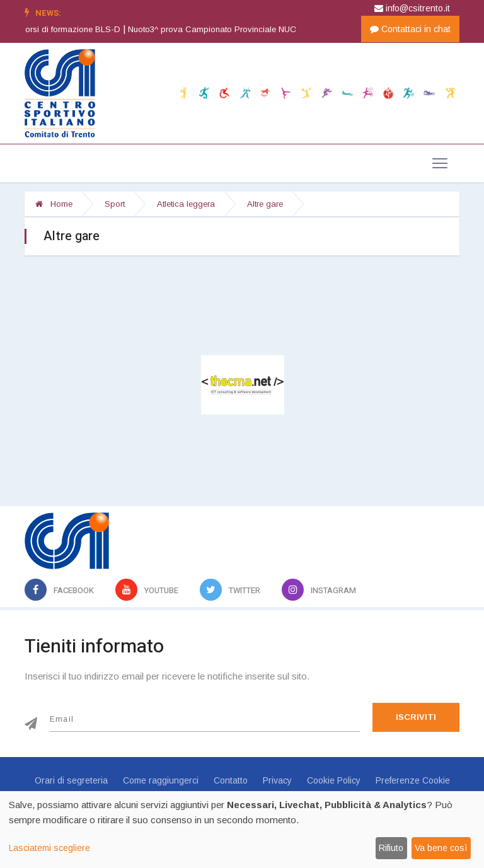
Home (54, 204)
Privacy (277, 780)
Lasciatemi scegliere (49, 848)
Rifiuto (391, 848)
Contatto (231, 780)
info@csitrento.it (412, 8)
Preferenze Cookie (413, 780)
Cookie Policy (334, 780)
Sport (115, 204)
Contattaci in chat (410, 29)
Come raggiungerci (161, 780)
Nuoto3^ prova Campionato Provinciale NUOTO (229, 29)
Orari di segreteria (71, 780)
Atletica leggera (186, 204)
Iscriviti (416, 717)
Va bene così (441, 848)
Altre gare (265, 204)
